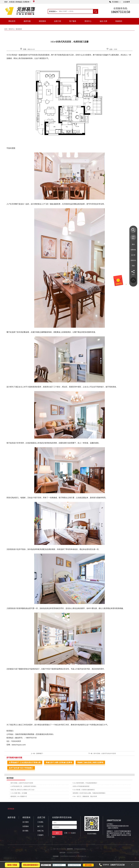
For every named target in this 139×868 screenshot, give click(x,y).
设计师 (133, 255)
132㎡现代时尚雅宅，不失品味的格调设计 (85, 783)
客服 (133, 266)
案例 (133, 244)
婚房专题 (27, 21)
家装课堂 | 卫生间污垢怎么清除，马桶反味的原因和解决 (89, 793)
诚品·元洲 (103, 21)
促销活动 (133, 260)
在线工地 (40, 831)
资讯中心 (88, 21)
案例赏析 (19, 29)
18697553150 (121, 12)
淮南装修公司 (82, 856)
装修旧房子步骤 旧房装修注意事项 (59, 762)
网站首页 (12, 21)
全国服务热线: (121, 8)
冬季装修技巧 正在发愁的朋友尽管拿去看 (25, 762)
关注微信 (115, 2)
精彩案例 (42, 21)
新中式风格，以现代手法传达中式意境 (105, 753)
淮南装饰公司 (73, 856)
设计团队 (26, 831)
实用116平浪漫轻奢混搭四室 (81, 786)
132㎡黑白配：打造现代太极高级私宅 (84, 790)
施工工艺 (40, 826)
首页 (6, 29)
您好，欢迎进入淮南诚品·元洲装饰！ (19, 2)
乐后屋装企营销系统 (73, 853)
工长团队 (40, 822)
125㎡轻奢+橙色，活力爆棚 (19, 793)
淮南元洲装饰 (64, 856)
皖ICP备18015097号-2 (60, 849)
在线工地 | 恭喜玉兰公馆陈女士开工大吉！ (23, 790)
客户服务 (73, 21)
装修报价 (119, 21)
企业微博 (127, 2)
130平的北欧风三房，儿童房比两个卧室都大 (24, 786)
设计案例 (26, 822)
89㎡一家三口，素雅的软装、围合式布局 (85, 796)
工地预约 (40, 835)
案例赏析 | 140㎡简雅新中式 (19, 796)
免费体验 (133, 250)
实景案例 (26, 826)
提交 (57, 833)
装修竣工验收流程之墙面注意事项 (90, 762)
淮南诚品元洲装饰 (80, 849)
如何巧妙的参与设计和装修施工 (21, 768)
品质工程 (58, 21)
